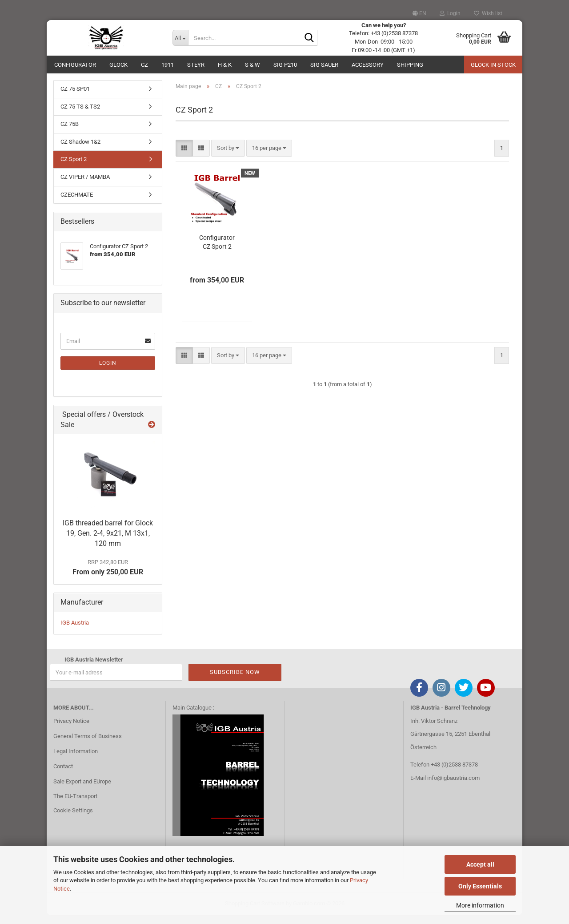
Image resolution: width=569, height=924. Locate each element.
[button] (419, 13)
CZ (144, 65)
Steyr (196, 65)
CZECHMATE (77, 203)
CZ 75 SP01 (75, 98)
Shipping (410, 65)
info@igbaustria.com (453, 787)
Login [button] (450, 13)
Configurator (75, 65)
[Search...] (180, 38)
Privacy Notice (71, 730)
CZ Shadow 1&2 (80, 151)
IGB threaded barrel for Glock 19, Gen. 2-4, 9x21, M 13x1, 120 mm (108, 542)
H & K (225, 65)
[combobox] (228, 157)
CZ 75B (70, 133)
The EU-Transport (75, 805)
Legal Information (76, 760)
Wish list (488, 13)
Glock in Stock (493, 65)
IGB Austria (75, 631)
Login (108, 372)
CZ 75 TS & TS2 (80, 115)
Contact (63, 775)
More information (480, 905)
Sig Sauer (324, 65)
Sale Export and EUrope (82, 790)
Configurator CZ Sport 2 (217, 250)
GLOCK (118, 65)
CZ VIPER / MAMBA (85, 186)
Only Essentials (480, 886)
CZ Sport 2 (74, 168)
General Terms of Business (88, 745)
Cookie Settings (73, 819)
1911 (168, 65)
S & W (252, 65)
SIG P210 (285, 65)
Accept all (480, 864)
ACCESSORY (368, 65)
